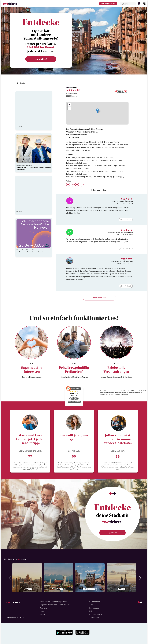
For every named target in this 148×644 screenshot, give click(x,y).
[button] (122, 4)
